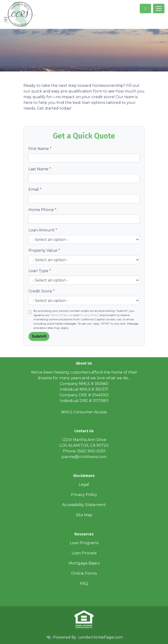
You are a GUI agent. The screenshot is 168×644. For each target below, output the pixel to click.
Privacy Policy (89, 315)
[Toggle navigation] (159, 9)
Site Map (84, 515)
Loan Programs (84, 543)
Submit (39, 336)
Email (35, 189)
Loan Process (84, 553)
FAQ (84, 584)
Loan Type (40, 271)
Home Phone (42, 210)
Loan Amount (43, 230)
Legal (84, 484)
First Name (40, 149)
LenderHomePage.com (100, 637)
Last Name (40, 169)
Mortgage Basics (84, 563)
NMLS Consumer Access (84, 412)
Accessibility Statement (84, 505)
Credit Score (42, 291)
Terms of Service (62, 315)
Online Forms (84, 573)
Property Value (44, 250)
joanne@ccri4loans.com (84, 457)
